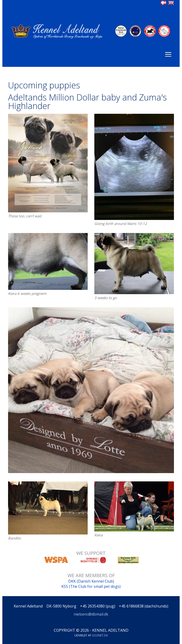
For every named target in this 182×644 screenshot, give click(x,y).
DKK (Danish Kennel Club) (91, 581)
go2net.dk (100, 635)
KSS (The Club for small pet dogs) (91, 586)
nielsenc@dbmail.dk (91, 614)
